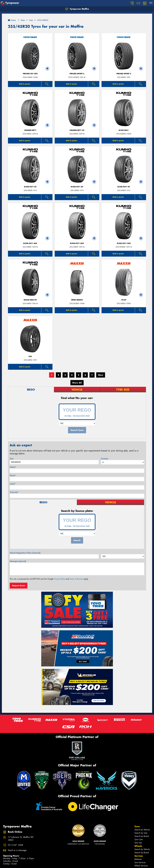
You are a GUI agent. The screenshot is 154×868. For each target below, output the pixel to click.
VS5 (30, 357)
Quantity (104, 459)
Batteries (138, 859)
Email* (13, 484)
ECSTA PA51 (124, 130)
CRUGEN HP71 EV (77, 130)
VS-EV (124, 300)
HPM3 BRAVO (77, 300)
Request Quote (19, 586)
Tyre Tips (138, 843)
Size (12, 459)
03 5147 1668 (15, 845)
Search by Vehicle (142, 830)
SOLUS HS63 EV (30, 300)
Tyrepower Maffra (77, 9)
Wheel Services (141, 866)
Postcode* (14, 492)
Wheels (138, 846)
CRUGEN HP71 (30, 130)
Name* (13, 467)
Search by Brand (142, 836)
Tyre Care (139, 839)
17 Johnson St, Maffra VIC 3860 (21, 839)
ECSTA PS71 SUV (30, 243)
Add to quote (25, 84)
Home (12, 20)
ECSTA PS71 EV (30, 187)
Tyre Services (140, 862)
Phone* (13, 475)
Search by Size (141, 833)
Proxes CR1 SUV (30, 74)
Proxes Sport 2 (77, 74)
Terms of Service (76, 579)
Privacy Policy (59, 579)
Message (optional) (18, 561)
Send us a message (17, 850)
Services (139, 856)
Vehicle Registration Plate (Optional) (25, 553)
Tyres (137, 826)
